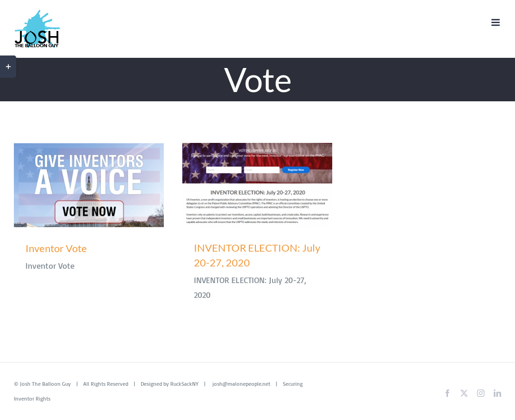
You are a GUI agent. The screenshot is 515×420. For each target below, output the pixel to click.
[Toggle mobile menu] (496, 22)
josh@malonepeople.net (241, 384)
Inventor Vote (56, 248)
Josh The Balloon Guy (45, 384)
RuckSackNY (184, 384)
